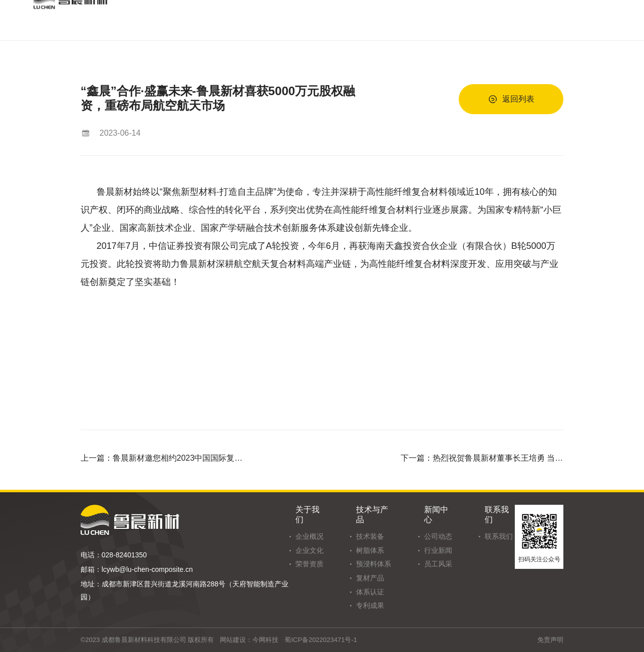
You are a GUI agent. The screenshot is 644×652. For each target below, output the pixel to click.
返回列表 (511, 99)
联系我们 (497, 514)
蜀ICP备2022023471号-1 (321, 640)
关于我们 (307, 514)
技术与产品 (372, 514)
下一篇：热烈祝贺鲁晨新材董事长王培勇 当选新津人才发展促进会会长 (482, 458)
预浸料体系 (374, 564)
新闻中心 (436, 514)
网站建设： (236, 640)
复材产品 (370, 578)
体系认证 (370, 592)
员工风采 (438, 564)
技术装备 (370, 536)
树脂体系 (370, 550)
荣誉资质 (309, 564)
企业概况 (309, 536)
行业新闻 (438, 550)
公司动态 (438, 536)
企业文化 (309, 550)
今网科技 (265, 640)
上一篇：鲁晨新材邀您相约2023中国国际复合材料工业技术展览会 (162, 458)
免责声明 (550, 640)
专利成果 (370, 605)
